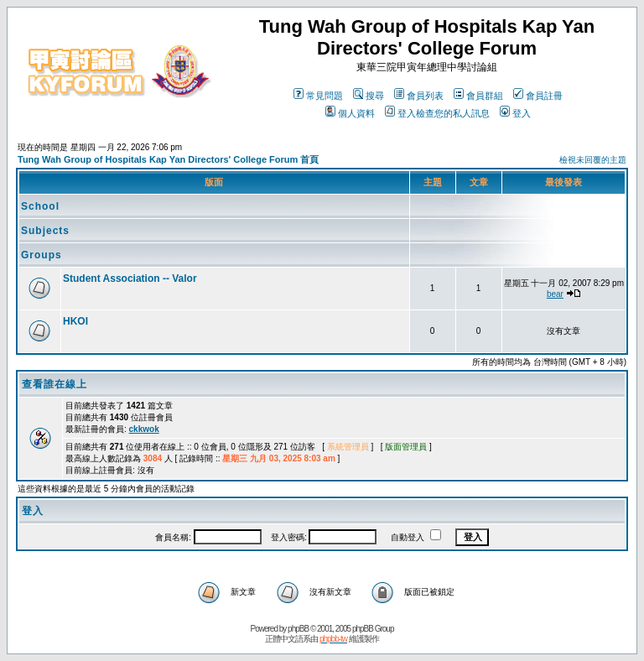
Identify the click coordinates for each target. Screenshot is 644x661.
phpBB (298, 629)
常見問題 (318, 96)
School (40, 206)
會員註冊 (538, 96)
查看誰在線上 (55, 384)
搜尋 (369, 96)
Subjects (45, 231)
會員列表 (419, 96)
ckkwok (144, 429)
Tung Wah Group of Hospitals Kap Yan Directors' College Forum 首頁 (168, 159)
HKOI (75, 321)
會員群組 (478, 96)
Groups (42, 255)
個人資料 (350, 113)
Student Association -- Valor (130, 278)
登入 (515, 113)
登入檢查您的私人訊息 (437, 113)
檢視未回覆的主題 (593, 160)
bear (555, 294)
